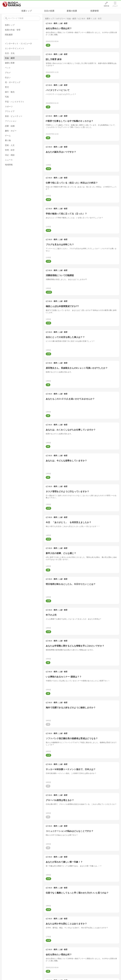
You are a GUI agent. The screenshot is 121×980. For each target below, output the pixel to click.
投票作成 (106, 6)
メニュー (115, 6)
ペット (8, 68)
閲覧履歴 (9, 35)
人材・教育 (63, 23)
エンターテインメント (15, 48)
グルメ (8, 73)
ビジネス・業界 (51, 23)
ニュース (9, 160)
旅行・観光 (10, 92)
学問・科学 (10, 150)
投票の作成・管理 (13, 30)
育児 (7, 87)
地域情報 (9, 165)
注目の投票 (49, 11)
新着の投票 (72, 11)
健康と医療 (10, 63)
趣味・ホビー (11, 131)
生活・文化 (10, 53)
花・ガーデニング (13, 82)
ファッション (11, 121)
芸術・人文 (10, 145)
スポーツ (9, 107)
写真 (7, 97)
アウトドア (10, 111)
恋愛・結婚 (10, 126)
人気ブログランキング (12, 4)
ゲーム (8, 136)
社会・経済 (10, 58)
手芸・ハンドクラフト (15, 102)
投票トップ (27, 11)
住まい (8, 77)
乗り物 (8, 140)
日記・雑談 (10, 155)
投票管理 (95, 11)
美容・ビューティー (14, 116)
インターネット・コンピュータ (18, 43)
